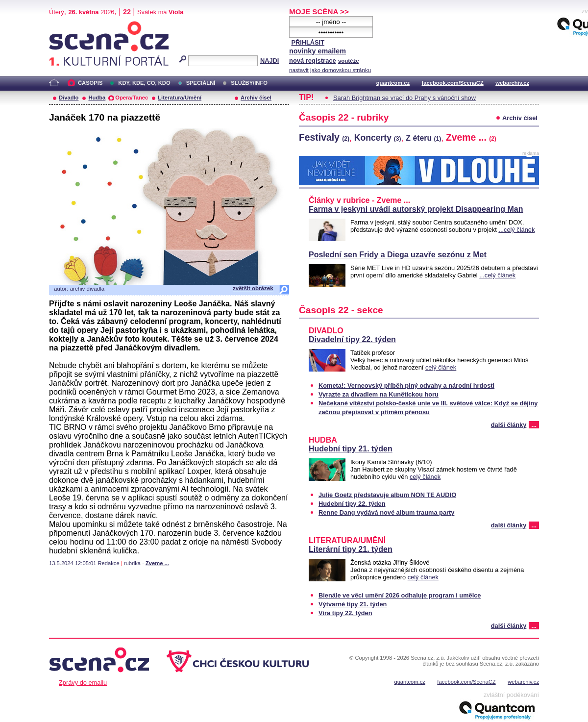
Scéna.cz (66, 25)
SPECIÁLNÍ (201, 83)
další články (509, 425)
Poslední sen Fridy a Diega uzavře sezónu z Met (398, 255)
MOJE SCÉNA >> (319, 12)
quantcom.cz (393, 83)
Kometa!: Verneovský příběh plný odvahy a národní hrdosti (406, 386)
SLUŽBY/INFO (249, 83)
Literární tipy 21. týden (351, 549)
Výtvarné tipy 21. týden (353, 604)
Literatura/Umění (180, 98)
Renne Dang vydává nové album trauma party (386, 512)
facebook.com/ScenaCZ (453, 83)
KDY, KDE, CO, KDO (144, 83)
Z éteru (423, 138)
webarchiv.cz (512, 83)
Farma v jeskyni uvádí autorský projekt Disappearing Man (416, 209)
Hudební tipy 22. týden (352, 504)
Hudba (97, 98)
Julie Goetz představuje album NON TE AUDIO (387, 495)
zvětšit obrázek (253, 288)
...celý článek (516, 230)
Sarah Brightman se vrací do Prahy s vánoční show (404, 98)
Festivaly (324, 137)
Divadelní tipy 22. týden (352, 339)
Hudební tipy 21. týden (351, 449)
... (534, 425)
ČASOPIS (90, 83)
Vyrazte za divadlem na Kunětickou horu (379, 394)
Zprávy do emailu (83, 683)
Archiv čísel (256, 98)
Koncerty (378, 138)
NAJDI (269, 61)
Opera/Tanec (132, 98)
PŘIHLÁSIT (308, 42)
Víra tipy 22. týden (345, 613)
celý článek (441, 367)
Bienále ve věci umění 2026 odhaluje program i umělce (400, 595)
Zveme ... (157, 563)
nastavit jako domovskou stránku (330, 70)
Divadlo (69, 98)
